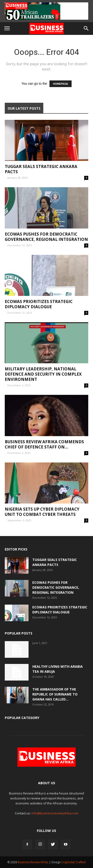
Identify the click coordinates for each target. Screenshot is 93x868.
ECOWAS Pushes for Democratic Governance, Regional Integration (46, 237)
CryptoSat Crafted (73, 862)
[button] (86, 28)
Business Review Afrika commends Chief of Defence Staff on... (44, 444)
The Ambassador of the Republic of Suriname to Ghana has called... (55, 694)
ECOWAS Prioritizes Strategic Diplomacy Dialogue (39, 304)
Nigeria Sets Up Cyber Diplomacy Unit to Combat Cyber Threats (42, 512)
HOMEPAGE (61, 84)
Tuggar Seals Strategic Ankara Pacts (41, 169)
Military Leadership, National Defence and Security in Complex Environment (43, 374)
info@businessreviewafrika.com (55, 813)
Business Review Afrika (33, 862)
